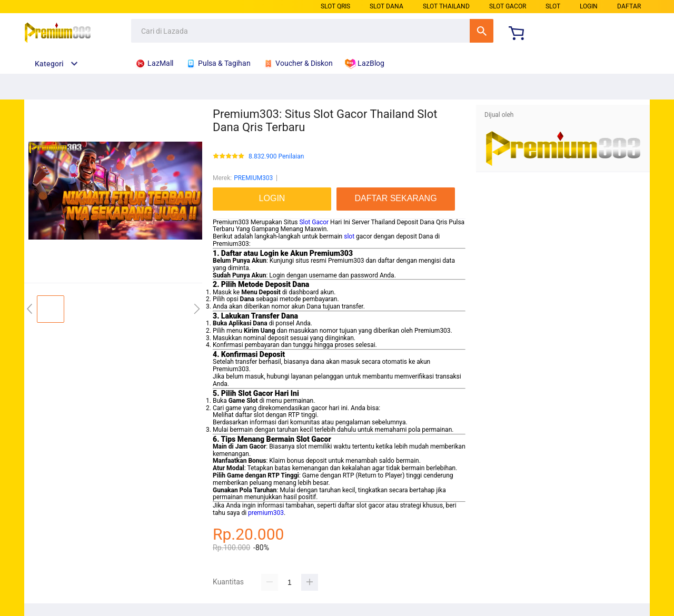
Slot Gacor (314, 222)
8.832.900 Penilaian (276, 157)
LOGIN (589, 6)
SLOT (553, 6)
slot (349, 236)
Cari (482, 31)
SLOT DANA (386, 6)
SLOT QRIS (335, 6)
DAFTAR (629, 6)
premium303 (266, 513)
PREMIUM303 (253, 178)
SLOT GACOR (508, 6)
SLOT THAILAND (446, 6)
